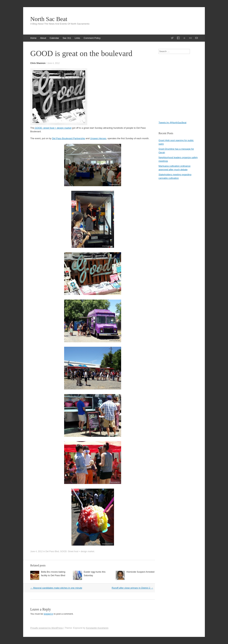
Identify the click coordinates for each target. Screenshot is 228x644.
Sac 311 (67, 38)
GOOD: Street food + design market (77, 551)
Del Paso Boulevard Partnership (68, 138)
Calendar (54, 38)
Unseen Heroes (98, 138)
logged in (48, 614)
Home (33, 38)
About (43, 38)
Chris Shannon (38, 63)
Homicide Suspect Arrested (140, 572)
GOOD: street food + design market (53, 128)
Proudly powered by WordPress (47, 628)
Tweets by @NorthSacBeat (172, 123)
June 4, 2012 (53, 63)
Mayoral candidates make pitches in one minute (56, 588)
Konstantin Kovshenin (97, 628)
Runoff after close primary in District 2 (132, 588)
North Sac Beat (49, 19)
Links (77, 38)
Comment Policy (92, 38)
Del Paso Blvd (52, 551)
